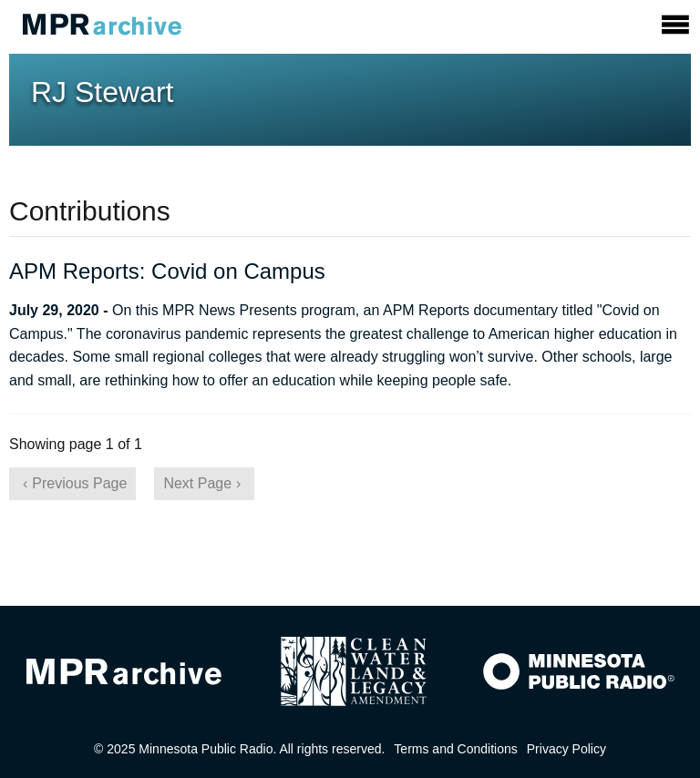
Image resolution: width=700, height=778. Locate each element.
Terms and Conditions (455, 749)
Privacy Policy (566, 749)
